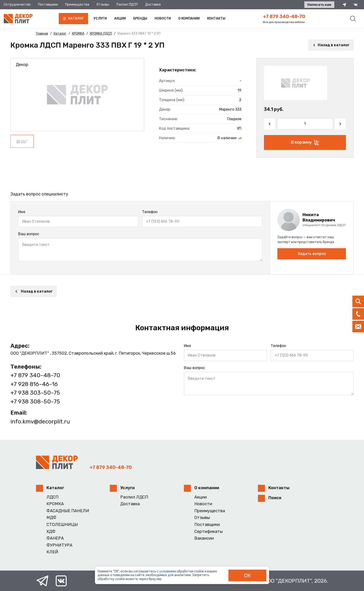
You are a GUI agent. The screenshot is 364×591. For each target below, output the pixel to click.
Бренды (140, 18)
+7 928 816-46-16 (34, 384)
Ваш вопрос (29, 234)
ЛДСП (52, 497)
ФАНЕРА (55, 538)
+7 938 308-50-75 (35, 401)
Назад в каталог (331, 45)
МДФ (51, 518)
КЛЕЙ (52, 552)
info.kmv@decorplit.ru (40, 421)
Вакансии (204, 538)
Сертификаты (208, 532)
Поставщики (48, 5)
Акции (120, 18)
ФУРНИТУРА (59, 545)
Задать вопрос (312, 254)
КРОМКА (55, 504)
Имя (22, 212)
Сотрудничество (17, 5)
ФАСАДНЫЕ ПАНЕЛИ (68, 511)
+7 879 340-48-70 (284, 17)
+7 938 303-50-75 (35, 393)
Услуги (100, 18)
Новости (163, 18)
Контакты (216, 18)
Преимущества (77, 5)
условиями (168, 571)
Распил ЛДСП (127, 5)
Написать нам (319, 5)
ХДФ (51, 532)
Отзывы (103, 5)
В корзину (305, 142)
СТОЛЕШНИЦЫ (62, 525)
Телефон (150, 212)
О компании (189, 18)
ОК (247, 575)
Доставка (153, 5)
